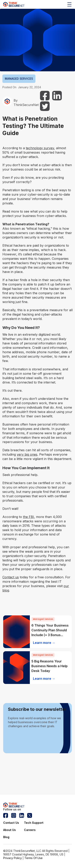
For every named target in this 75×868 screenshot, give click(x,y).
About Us (9, 830)
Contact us (11, 577)
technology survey (40, 148)
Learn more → (44, 643)
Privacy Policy (12, 858)
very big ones (27, 454)
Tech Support (34, 823)
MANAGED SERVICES (19, 79)
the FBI (28, 517)
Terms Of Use (33, 858)
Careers (30, 830)
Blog (6, 837)
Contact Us (11, 823)
